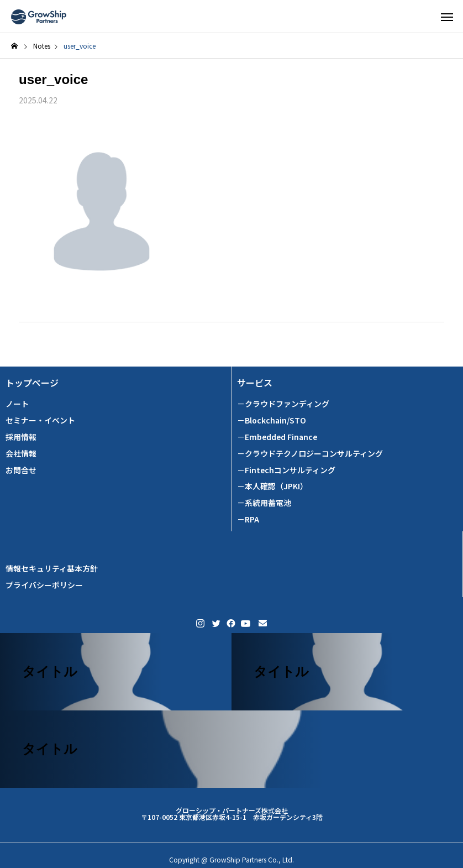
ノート (17, 404)
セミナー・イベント (40, 420)
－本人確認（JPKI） (272, 486)
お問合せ (21, 470)
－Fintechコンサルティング (286, 470)
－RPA (248, 519)
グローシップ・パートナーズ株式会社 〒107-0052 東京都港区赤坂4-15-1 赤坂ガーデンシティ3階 (232, 814)
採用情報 (21, 437)
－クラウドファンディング (283, 404)
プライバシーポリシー (44, 585)
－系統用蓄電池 (264, 503)
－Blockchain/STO (272, 420)
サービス (255, 383)
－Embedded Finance (277, 437)
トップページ (32, 383)
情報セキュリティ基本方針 (52, 569)
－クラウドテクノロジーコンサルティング (310, 454)
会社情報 (21, 454)
